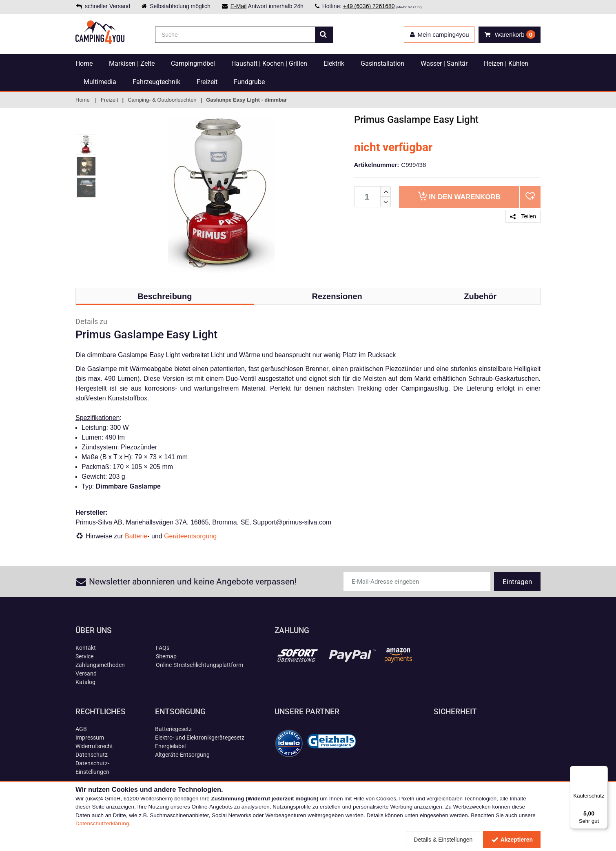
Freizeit (207, 82)
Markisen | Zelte (132, 63)
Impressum (90, 738)
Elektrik (334, 63)
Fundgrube (249, 82)
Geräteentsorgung (190, 536)
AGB (81, 729)
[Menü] (603, 771)
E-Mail (239, 6)
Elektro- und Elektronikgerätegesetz (200, 738)
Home (84, 63)
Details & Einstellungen (443, 840)
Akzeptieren (512, 840)
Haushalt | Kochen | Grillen (269, 63)
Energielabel (170, 746)
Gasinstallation (382, 63)
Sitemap (166, 656)
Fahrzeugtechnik (156, 82)
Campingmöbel (193, 63)
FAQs (163, 648)
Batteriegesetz (173, 729)
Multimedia (100, 82)
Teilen (523, 216)
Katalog (85, 682)
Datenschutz (92, 755)
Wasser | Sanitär (444, 63)
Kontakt (86, 648)
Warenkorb (459, 196)
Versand (86, 673)
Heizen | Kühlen (506, 63)
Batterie (136, 536)
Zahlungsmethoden (100, 665)
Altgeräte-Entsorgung (182, 755)
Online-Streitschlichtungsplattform (199, 665)
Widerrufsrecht (94, 746)
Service (84, 656)
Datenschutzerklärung (102, 823)
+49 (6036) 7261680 (369, 6)
